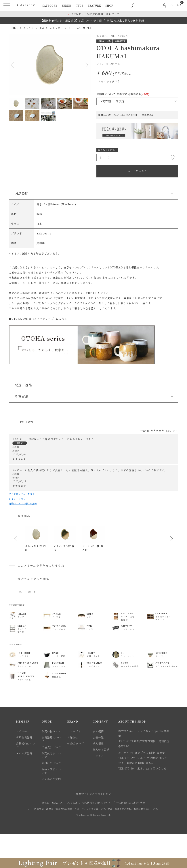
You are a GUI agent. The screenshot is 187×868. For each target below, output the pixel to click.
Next (86, 65)
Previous (13, 65)
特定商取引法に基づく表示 (131, 802)
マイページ (23, 731)
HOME (14, 28)
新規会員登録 (24, 737)
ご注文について (51, 747)
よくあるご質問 (51, 779)
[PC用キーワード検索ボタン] (133, 5)
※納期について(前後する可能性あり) (123, 94)
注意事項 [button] (22, 397)
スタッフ (98, 755)
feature (94, 5)
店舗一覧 (98, 737)
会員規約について (26, 745)
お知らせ (73, 737)
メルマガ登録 (24, 753)
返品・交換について (51, 771)
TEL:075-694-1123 (130, 768)
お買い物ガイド (51, 731)
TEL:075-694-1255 (131, 758)
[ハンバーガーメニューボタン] (7, 5)
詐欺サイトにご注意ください (93, 794)
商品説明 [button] (22, 194)
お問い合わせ (157, 758)
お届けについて (51, 763)
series (67, 5)
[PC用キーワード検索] (147, 5)
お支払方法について (51, 755)
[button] (16, 539)
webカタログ (76, 743)
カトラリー (56, 28)
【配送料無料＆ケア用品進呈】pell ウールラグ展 (71, 20)
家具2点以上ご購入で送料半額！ (127, 20)
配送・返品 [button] (23, 385)
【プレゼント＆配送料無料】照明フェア (95, 14)
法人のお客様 (101, 749)
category (50, 5)
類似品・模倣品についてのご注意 (60, 802)
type (80, 5)
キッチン (29, 28)
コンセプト (74, 731)
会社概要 (98, 731)
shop (109, 5)
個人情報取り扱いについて (97, 802)
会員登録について (51, 739)
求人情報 (98, 743)
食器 (42, 28)
